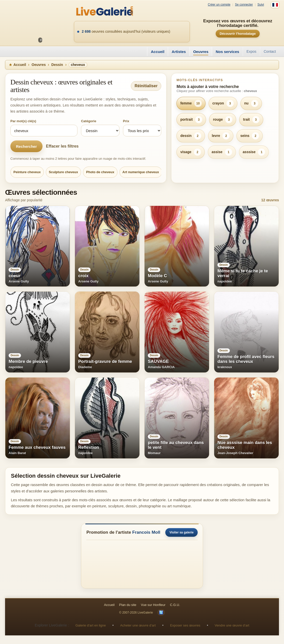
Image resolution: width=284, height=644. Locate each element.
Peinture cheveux (27, 172)
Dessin (57, 65)
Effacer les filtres (62, 146)
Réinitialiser (146, 86)
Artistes (179, 52)
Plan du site (128, 605)
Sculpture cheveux (64, 172)
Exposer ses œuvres (185, 625)
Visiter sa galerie (181, 532)
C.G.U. (175, 605)
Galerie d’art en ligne (91, 625)
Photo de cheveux (100, 172)
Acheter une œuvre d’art (138, 625)
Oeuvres (201, 52)
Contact (270, 51)
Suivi (261, 5)
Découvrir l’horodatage (238, 34)
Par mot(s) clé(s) (23, 121)
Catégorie (89, 121)
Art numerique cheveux (141, 172)
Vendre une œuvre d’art (232, 625)
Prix (126, 121)
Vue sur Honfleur (153, 605)
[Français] (275, 5)
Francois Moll (146, 532)
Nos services (227, 52)
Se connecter (244, 5)
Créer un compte (219, 5)
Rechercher (26, 146)
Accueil (158, 52)
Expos (251, 51)
